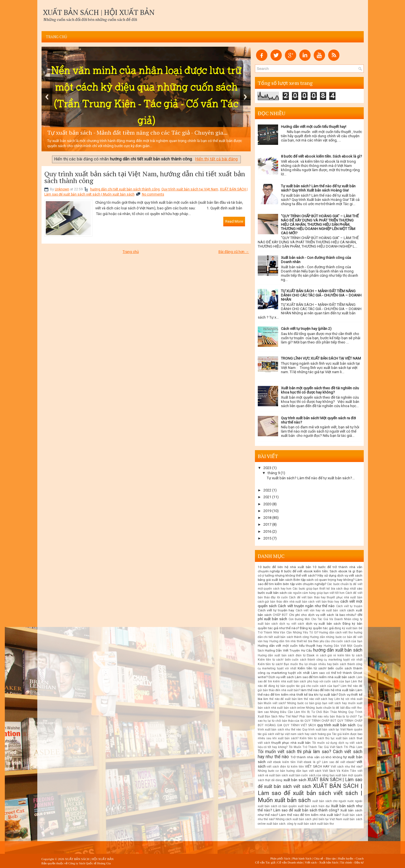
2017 (267, 524)
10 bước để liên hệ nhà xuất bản (284, 567)
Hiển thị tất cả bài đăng (216, 159)
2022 (267, 490)
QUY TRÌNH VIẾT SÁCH (300, 725)
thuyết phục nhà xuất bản (291, 743)
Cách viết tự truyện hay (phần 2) (306, 329)
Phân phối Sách (280, 858)
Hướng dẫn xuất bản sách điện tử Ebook (286, 655)
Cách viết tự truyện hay (276, 610)
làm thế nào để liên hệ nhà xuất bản (328, 690)
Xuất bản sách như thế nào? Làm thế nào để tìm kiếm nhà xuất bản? (310, 813)
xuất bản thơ (325, 824)
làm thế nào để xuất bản (280, 699)
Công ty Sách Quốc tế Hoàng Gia (90, 863)
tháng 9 (274, 473)
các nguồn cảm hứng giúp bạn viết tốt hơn (316, 593)
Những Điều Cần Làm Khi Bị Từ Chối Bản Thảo (303, 712)
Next (245, 97)
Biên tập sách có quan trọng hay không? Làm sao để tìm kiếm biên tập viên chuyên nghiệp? (310, 582)
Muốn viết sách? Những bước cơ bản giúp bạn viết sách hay (305, 703)
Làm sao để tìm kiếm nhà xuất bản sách (325, 677)
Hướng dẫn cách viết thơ (336, 632)
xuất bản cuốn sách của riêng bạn (312, 775)
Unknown (62, 189)
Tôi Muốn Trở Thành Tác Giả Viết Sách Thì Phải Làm (325, 747)
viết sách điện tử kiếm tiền (285, 767)
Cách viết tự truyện (349, 606)
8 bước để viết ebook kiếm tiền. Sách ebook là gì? (321, 156)
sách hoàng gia (321, 734)
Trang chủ (57, 37)
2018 (267, 518)
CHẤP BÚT (280, 615)
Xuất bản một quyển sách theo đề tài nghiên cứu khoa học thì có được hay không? (320, 390)
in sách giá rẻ (326, 655)
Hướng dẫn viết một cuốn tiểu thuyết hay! (314, 127)
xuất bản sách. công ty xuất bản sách (291, 824)
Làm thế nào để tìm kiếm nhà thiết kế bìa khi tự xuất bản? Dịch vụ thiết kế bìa (310, 694)
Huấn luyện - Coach (351, 858)
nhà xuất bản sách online (288, 708)
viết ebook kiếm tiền (281, 762)
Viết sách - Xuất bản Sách (321, 862)
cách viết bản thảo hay (324, 602)
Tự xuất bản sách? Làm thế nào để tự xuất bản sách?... (311, 478)
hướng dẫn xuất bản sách (338, 650)
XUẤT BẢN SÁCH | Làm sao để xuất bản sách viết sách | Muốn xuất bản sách (310, 793)
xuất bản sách (295, 780)
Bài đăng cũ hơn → (234, 252)
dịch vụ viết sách (292, 624)
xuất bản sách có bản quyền (277, 806)
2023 (267, 468)
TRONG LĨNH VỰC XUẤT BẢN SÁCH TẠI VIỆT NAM (321, 358)
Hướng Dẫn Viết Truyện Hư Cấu (288, 650)
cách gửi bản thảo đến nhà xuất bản (283, 602)
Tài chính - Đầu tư (352, 862)
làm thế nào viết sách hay (315, 699)
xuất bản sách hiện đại (314, 806)
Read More (234, 221)
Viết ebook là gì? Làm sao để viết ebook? (326, 762)
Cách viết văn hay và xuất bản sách (321, 610)
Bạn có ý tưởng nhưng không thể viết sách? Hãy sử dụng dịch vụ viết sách (310, 573)
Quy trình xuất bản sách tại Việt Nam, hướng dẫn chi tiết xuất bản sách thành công (145, 177)
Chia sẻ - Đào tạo (325, 858)
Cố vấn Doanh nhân (290, 862)
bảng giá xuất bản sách (275, 580)
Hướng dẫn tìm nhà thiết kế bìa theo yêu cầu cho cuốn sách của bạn (316, 641)
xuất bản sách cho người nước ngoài (337, 801)
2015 (267, 538)
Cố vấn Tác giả (265, 862)
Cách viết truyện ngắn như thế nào (306, 606)
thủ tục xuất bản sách (340, 738)
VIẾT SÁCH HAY (317, 766)
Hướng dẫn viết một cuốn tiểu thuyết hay (290, 646)
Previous (47, 97)
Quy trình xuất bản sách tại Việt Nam (190, 189)
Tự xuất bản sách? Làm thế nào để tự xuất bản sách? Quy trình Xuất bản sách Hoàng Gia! (318, 188)
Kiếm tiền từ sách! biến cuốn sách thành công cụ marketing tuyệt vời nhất (310, 660)
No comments (153, 194)
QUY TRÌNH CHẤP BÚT (320, 721)
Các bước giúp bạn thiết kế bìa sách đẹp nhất (324, 589)
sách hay (303, 734)
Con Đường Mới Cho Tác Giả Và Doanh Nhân (320, 619)
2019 (267, 511)
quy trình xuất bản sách (336, 725)
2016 (267, 531)
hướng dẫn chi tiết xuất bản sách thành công (125, 189)
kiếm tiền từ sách (350, 655)
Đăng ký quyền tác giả (317, 628)
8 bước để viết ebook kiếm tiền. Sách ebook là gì (318, 571)
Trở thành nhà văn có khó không (316, 757)
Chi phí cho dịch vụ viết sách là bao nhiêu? (323, 615)
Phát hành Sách (302, 858)
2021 (267, 497)
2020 (267, 504)
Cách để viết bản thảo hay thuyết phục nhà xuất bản (325, 597)
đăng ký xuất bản (346, 628)
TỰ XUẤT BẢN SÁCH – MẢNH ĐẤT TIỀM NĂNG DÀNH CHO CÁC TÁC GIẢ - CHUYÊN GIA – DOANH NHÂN (321, 295)
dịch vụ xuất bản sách (323, 624)
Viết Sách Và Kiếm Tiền (339, 771)
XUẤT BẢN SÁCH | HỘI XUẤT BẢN (99, 12)
